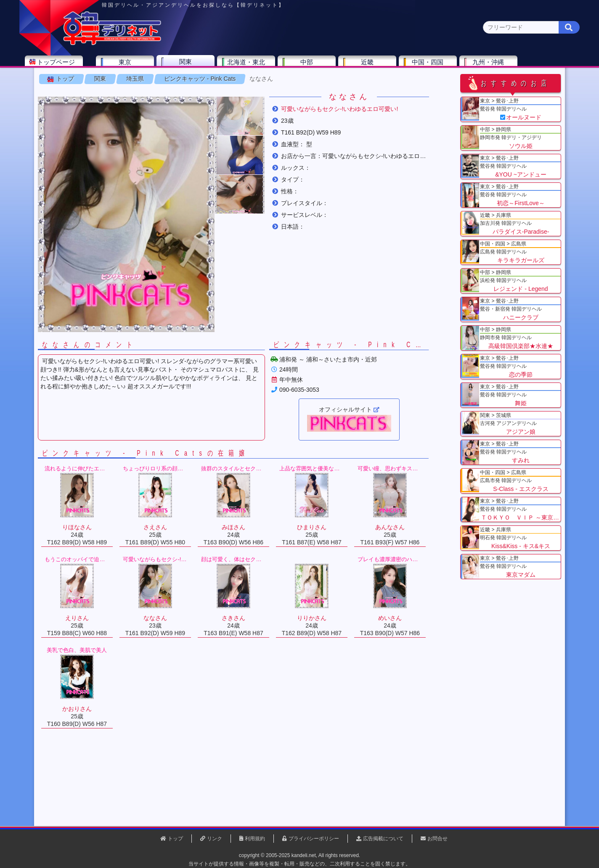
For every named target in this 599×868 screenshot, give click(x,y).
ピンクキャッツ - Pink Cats (213, 105)
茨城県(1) (269, 82)
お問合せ (437, 839)
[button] (253, 142)
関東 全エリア (74, 82)
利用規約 (255, 839)
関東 (213, 65)
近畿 (395, 66)
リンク (215, 839)
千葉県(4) (164, 82)
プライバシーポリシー (314, 839)
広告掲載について (383, 839)
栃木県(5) (303, 82)
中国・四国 (456, 66)
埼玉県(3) (199, 82)
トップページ (84, 66)
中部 (334, 66)
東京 (153, 66)
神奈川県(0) (127, 82)
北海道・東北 (274, 66)
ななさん (275, 105)
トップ (79, 105)
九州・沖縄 (516, 66)
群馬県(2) (234, 82)
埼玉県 (148, 105)
